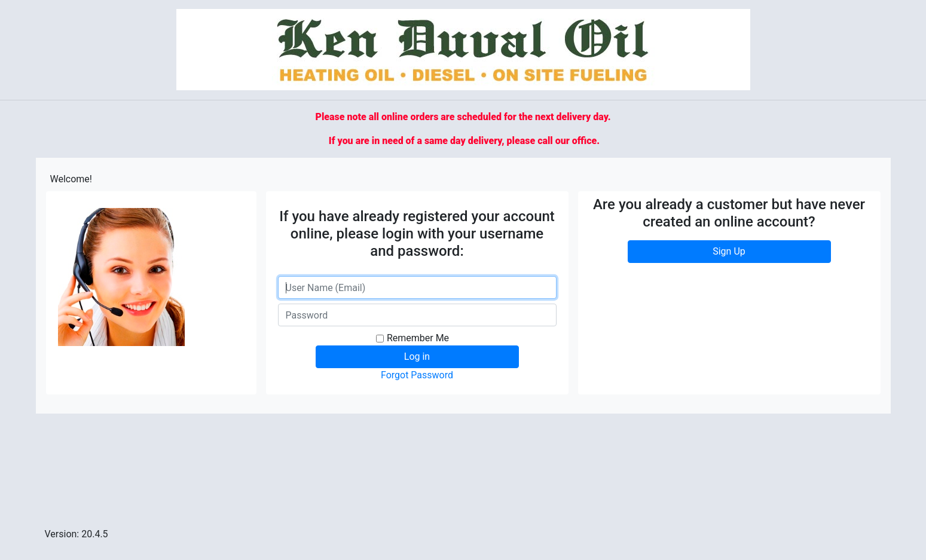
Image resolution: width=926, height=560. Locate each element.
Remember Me (418, 338)
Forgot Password (417, 375)
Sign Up (729, 251)
